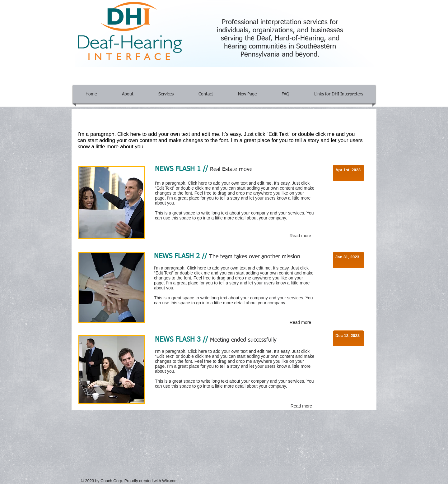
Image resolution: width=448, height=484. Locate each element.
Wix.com (170, 481)
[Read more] (300, 236)
